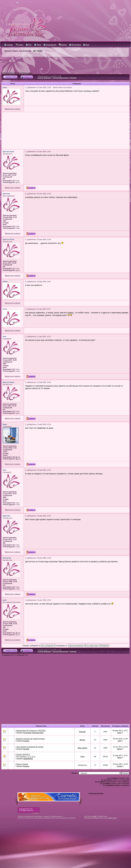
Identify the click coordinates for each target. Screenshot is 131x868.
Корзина (73, 78)
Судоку (19, 45)
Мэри (119, 733)
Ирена (119, 749)
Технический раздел (60, 78)
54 (17, 459)
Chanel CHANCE (23, 754)
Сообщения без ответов (10, 73)
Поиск (38, 45)
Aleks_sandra (82, 748)
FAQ (29, 45)
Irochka (119, 766)
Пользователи (50, 45)
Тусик (82, 757)
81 (16, 457)
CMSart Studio (112, 818)
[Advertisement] (65, 64)
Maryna (82, 740)
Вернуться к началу (13, 109)
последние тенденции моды (33, 733)
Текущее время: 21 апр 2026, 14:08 (49, 76)
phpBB (94, 816)
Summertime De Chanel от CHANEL (31, 731)
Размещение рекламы (96, 793)
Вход (86, 45)
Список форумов (44, 78)
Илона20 (82, 732)
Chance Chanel (22, 764)
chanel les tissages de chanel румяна (30, 739)
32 (16, 633)
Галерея (9, 45)
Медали (63, 45)
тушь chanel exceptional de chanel (29, 747)
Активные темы (26, 73)
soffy (119, 741)
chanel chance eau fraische (18, 51)
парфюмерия (28, 759)
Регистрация (75, 45)
